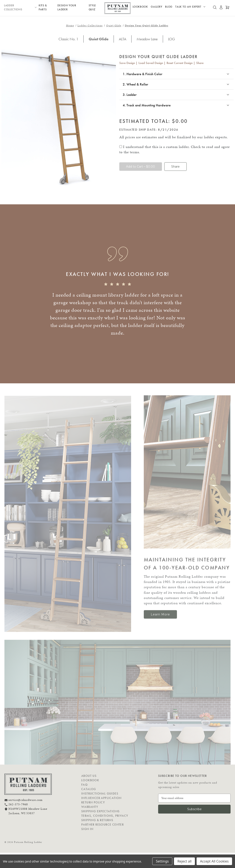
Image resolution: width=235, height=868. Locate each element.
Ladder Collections (20, 7)
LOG (172, 39)
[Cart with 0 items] (227, 8)
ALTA (123, 39)
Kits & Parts (43, 7)
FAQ (84, 785)
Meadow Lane (147, 39)
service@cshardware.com (23, 800)
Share (200, 63)
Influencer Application (101, 798)
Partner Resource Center (103, 825)
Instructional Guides (100, 793)
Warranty (90, 807)
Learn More (160, 614)
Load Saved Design (151, 63)
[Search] (215, 8)
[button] (177, 74)
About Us (89, 776)
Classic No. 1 (68, 39)
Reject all (184, 861)
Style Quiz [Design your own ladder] (92, 7)
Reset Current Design (180, 63)
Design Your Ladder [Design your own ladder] (67, 7)
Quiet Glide (99, 39)
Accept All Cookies (214, 861)
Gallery (157, 7)
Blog (169, 7)
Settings (162, 861)
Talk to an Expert (190, 7)
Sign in (87, 829)
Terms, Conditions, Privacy (105, 816)
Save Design (127, 63)
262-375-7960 (16, 804)
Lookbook (140, 7)
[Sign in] (221, 8)
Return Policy (93, 802)
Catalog (89, 789)
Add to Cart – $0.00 (141, 167)
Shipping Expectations (100, 811)
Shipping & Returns (97, 820)
